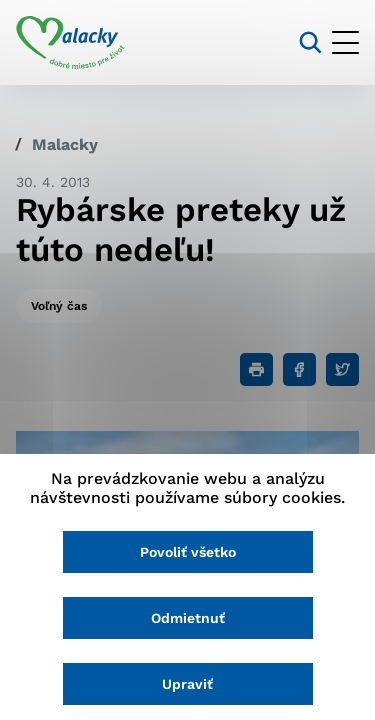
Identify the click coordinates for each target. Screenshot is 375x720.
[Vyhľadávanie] (310, 42)
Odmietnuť (188, 618)
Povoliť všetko (188, 552)
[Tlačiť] (256, 369)
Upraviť (187, 684)
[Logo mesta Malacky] (70, 43)
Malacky (65, 144)
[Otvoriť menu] (345, 42)
